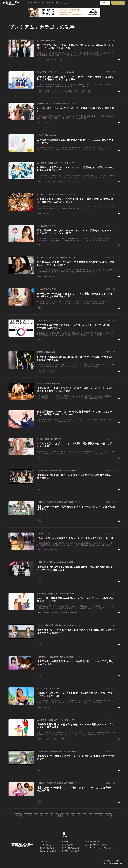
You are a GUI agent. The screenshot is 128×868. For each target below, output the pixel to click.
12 (85, 815)
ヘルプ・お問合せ (45, 845)
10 (73, 815)
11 (79, 815)
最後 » (108, 815)
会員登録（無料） (118, 3)
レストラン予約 (33, 3)
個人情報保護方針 (68, 845)
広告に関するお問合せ (47, 848)
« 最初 (18, 815)
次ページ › (99, 815)
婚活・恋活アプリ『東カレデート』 (97, 845)
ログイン (105, 3)
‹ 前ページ (28, 815)
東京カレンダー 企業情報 (48, 851)
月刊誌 (55, 3)
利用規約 (65, 842)
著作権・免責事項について (70, 848)
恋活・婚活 (46, 3)
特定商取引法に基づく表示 (70, 851)
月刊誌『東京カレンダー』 (94, 842)
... (36, 815)
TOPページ (43, 842)
